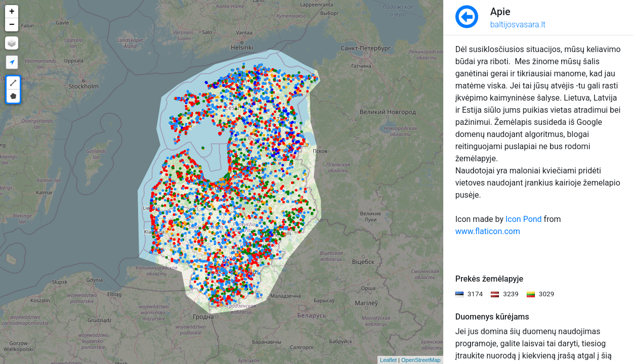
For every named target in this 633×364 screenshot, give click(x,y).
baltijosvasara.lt (518, 25)
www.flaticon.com (488, 231)
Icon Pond (524, 219)
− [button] (12, 25)
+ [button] (12, 12)
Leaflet (388, 360)
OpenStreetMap (421, 360)
